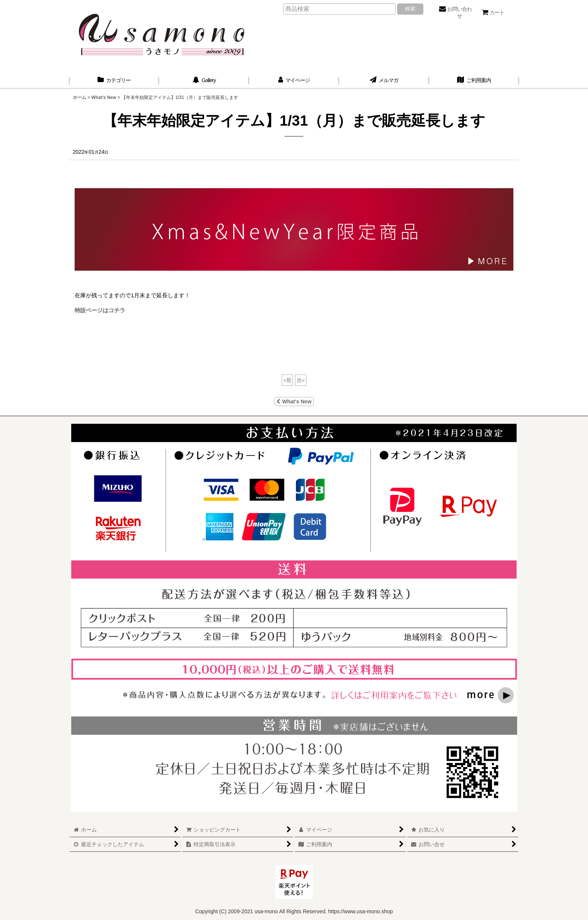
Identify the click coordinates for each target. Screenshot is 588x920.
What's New (294, 402)
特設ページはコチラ (100, 310)
